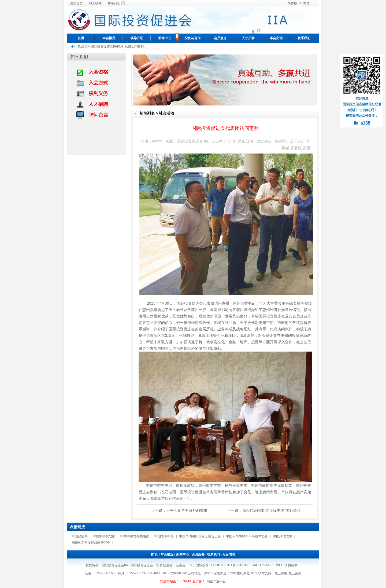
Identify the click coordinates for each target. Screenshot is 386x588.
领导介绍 (137, 38)
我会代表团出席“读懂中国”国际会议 (271, 510)
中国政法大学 (283, 536)
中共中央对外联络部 (135, 536)
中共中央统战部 (104, 536)
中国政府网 (80, 536)
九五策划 (295, 573)
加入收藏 (95, 3)
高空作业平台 (216, 581)
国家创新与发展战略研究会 (91, 543)
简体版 (292, 3)
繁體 (306, 3)
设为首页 (76, 3)
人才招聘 (248, 38)
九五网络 (281, 573)
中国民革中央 (164, 536)
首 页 (154, 554)
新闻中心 (165, 38)
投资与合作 (192, 38)
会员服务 (220, 38)
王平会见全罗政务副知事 (187, 510)
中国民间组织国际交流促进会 (200, 536)
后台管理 (229, 554)
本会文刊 (276, 38)
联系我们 (114, 3)
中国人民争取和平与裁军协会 (247, 536)
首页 (81, 38)
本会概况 (109, 38)
